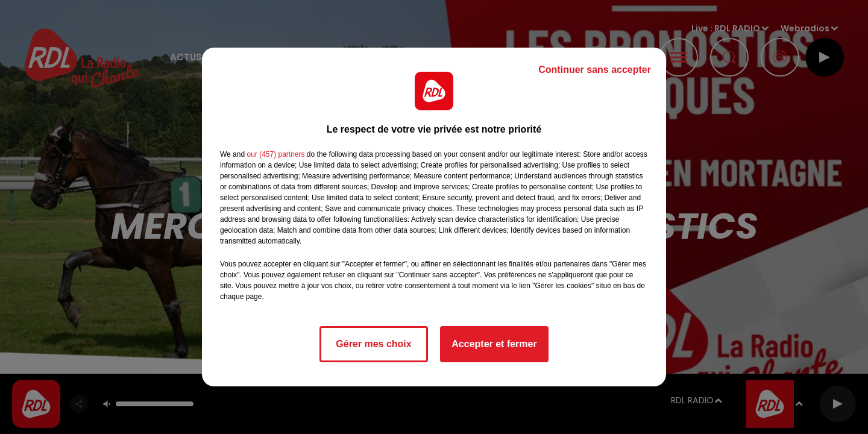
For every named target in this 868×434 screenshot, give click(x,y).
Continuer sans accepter (595, 70)
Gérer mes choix (373, 344)
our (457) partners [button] (275, 154)
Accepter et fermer (494, 344)
